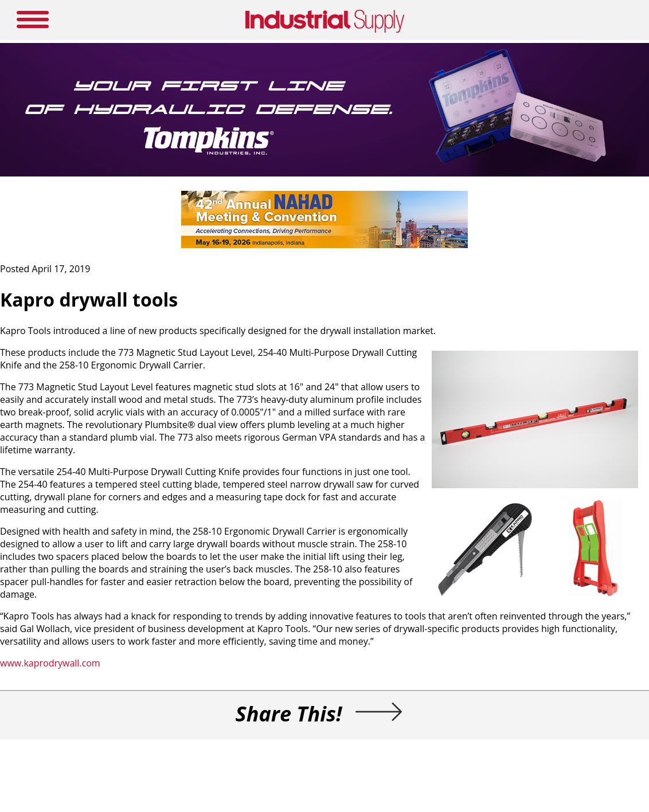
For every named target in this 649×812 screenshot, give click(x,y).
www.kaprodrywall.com (50, 663)
